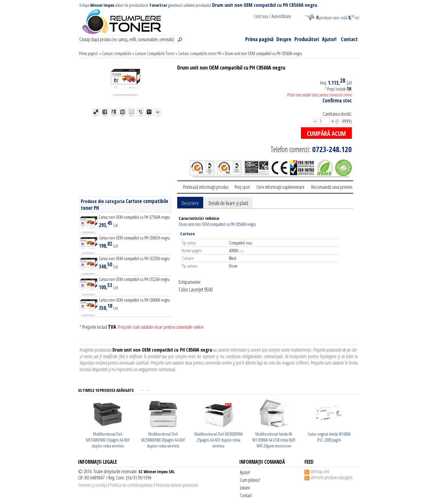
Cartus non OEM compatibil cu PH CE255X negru (134, 258)
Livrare (245, 488)
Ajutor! (329, 39)
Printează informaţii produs (206, 187)
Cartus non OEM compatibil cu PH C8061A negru (134, 238)
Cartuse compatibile (117, 53)
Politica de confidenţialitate (132, 485)
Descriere (190, 203)
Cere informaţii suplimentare (280, 187)
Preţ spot (242, 187)
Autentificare (281, 16)
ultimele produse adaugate (332, 477)
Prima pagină (259, 39)
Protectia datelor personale (177, 485)
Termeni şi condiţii (92, 485)
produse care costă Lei (338, 17)
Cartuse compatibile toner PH (200, 53)
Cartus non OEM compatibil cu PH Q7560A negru (134, 217)
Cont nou (261, 16)
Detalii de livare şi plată (228, 203)
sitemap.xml (320, 471)
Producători (307, 39)
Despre (284, 39)
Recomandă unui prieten (332, 187)
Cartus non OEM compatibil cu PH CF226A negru (134, 279)
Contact (349, 39)
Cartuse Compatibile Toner (155, 53)
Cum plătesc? (250, 480)
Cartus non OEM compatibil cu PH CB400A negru (134, 300)
